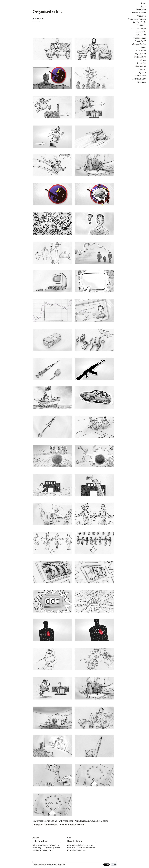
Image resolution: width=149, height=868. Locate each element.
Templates (141, 82)
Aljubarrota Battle (138, 13)
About (143, 6)
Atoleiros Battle (139, 22)
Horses (143, 47)
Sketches (142, 69)
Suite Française (139, 79)
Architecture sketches (137, 19)
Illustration (141, 50)
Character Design (138, 28)
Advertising (141, 10)
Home (143, 3)
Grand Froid (140, 41)
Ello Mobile (141, 35)
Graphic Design (139, 44)
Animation (141, 16)
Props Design (140, 57)
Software (142, 72)
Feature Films (140, 38)
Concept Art (141, 32)
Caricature (141, 25)
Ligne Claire (140, 54)
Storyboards (141, 76)
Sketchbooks (140, 66)
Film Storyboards (40, 865)
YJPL (63, 865)
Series (143, 60)
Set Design (141, 63)
